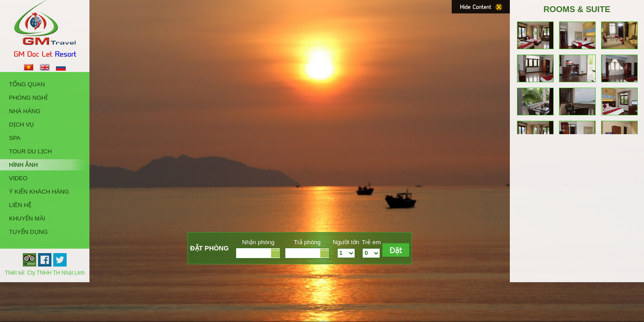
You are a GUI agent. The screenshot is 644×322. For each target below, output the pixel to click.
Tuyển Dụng (28, 232)
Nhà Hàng (25, 111)
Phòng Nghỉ (28, 98)
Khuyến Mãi (27, 218)
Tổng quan (27, 84)
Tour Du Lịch (30, 151)
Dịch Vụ (21, 125)
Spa (15, 138)
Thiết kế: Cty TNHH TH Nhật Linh (45, 273)
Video (18, 178)
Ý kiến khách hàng (39, 192)
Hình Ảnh (23, 165)
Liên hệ (20, 205)
